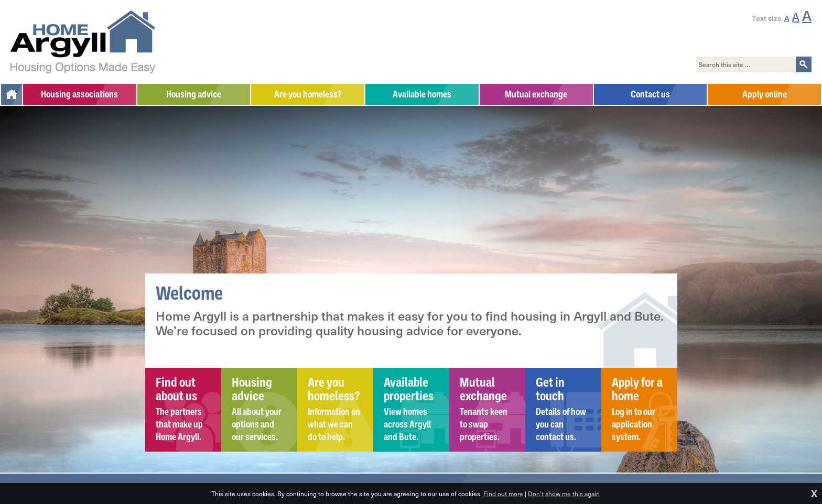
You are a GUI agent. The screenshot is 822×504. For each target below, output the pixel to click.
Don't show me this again (564, 494)
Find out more (503, 494)
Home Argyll (83, 42)
